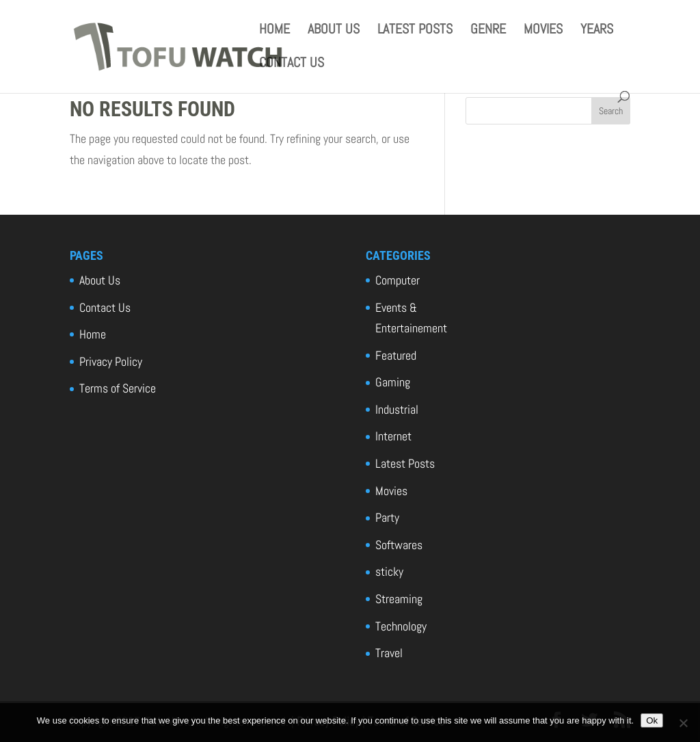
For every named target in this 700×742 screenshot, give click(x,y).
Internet (393, 436)
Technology (401, 626)
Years (597, 31)
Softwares (399, 545)
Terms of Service (118, 388)
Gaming (393, 382)
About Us (334, 31)
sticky (389, 571)
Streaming (399, 599)
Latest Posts (415, 31)
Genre (488, 31)
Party (387, 517)
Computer (398, 280)
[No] (683, 723)
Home (274, 31)
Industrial (397, 409)
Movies (543, 31)
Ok (652, 720)
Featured (396, 355)
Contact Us (292, 64)
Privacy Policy (111, 361)
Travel (389, 653)
